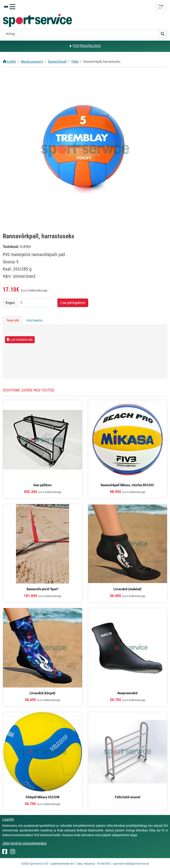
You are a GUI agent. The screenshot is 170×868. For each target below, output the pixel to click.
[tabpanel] (85, 352)
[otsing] (80, 34)
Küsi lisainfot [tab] (35, 320)
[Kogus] (37, 303)
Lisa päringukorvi (73, 303)
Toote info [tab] (13, 320)
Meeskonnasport (32, 62)
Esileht (9, 62)
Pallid (75, 62)
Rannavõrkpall (57, 62)
